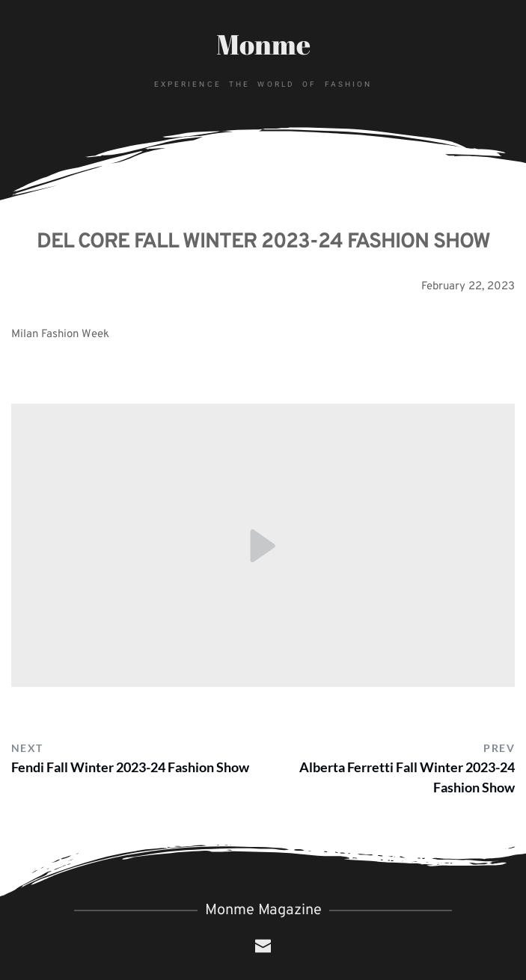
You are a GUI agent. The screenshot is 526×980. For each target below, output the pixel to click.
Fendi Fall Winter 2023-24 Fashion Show (130, 767)
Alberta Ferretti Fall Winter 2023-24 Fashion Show (407, 777)
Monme (263, 44)
